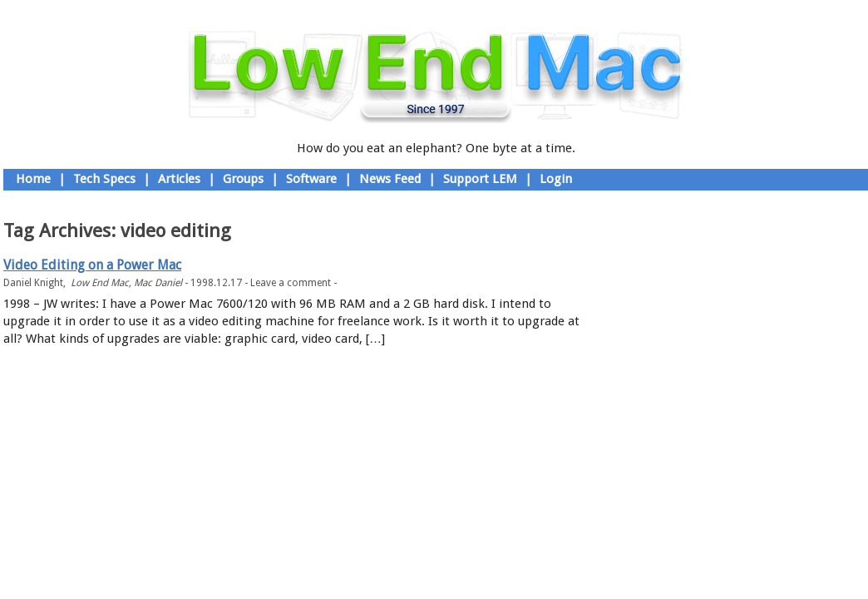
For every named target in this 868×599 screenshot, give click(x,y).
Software (311, 179)
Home (33, 179)
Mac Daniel (158, 283)
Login (556, 179)
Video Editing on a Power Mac (92, 265)
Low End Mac (100, 283)
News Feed (390, 179)
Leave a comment (291, 283)
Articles (179, 179)
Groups (243, 179)
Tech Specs (104, 179)
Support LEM (480, 179)
